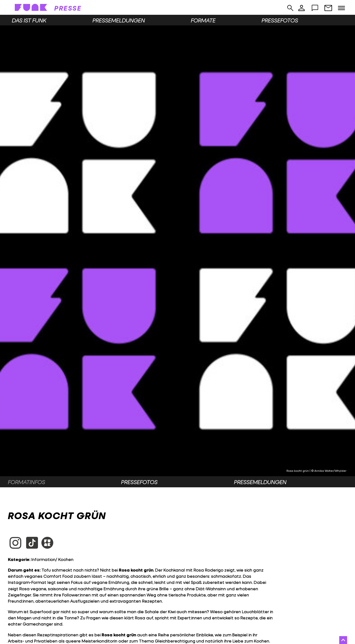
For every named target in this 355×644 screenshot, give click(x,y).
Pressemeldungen (119, 20)
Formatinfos (27, 482)
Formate (203, 20)
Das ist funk (29, 20)
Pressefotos (280, 20)
